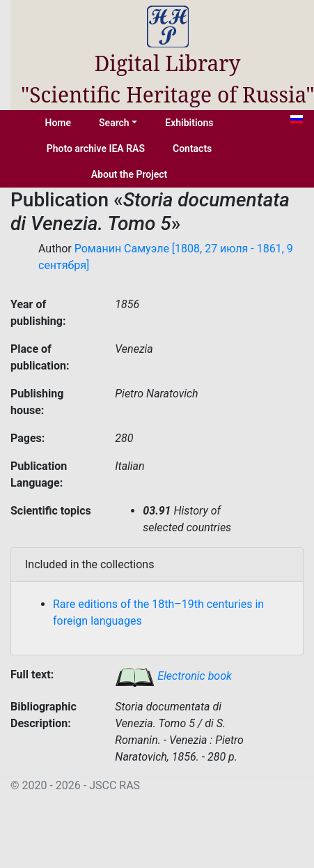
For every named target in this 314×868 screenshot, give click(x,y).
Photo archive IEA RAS (96, 149)
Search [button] (114, 123)
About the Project (129, 174)
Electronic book (173, 676)
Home (58, 123)
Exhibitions (189, 123)
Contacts (192, 149)
